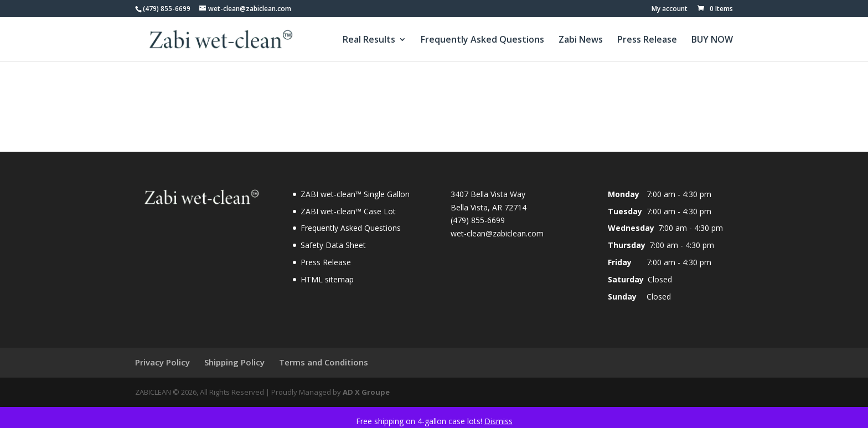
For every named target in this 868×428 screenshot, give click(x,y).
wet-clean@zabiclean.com (497, 233)
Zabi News (581, 40)
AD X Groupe (366, 392)
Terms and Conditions (324, 362)
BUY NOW (712, 40)
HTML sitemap (327, 279)
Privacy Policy (162, 362)
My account (670, 9)
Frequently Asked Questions (482, 40)
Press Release (647, 40)
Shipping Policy (234, 362)
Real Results (369, 40)
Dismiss (498, 421)
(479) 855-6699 (167, 9)
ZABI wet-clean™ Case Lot (348, 211)
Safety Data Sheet (333, 245)
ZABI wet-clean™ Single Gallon (355, 194)
